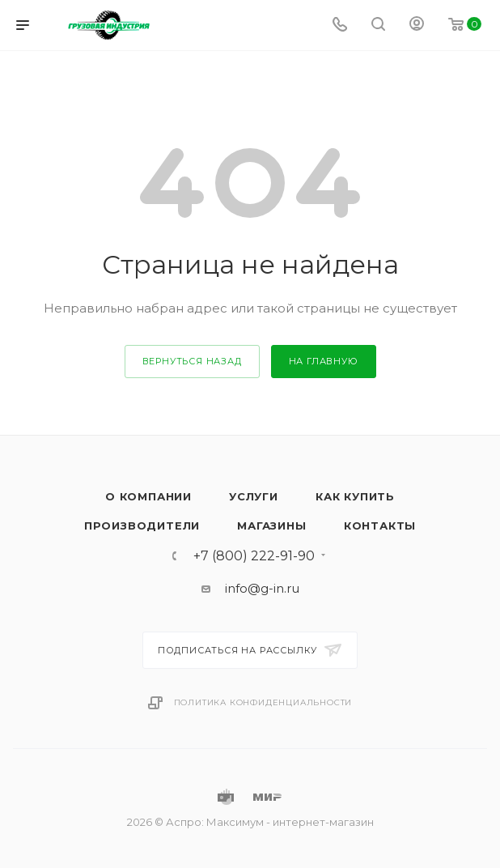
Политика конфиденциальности (263, 702)
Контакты (380, 525)
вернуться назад (192, 361)
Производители (142, 525)
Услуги (254, 496)
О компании (148, 496)
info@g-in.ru (262, 588)
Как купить (355, 496)
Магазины (271, 525)
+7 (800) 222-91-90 (254, 556)
